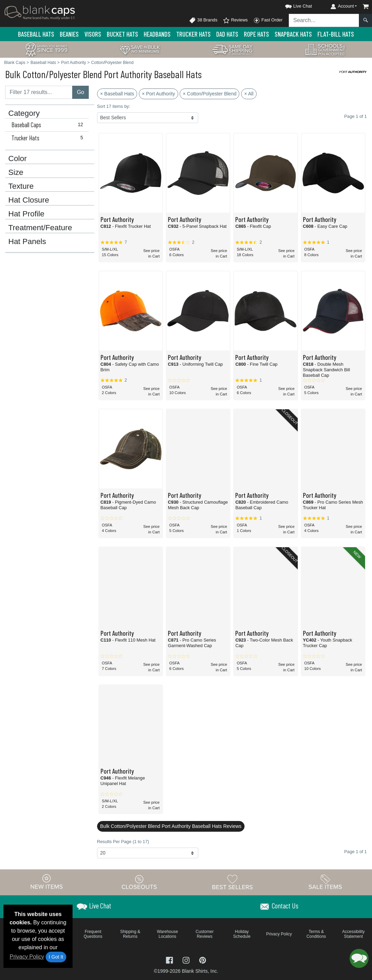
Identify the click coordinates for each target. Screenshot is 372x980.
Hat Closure (29, 200)
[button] (292, 5)
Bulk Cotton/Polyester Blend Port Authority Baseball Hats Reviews (171, 826)
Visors (93, 34)
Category (24, 113)
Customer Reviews (204, 934)
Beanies (69, 34)
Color (18, 159)
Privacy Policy (27, 957)
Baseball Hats (36, 34)
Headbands (157, 34)
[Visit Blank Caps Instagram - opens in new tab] (187, 960)
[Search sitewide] (324, 20)
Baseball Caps (49, 125)
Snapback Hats (293, 34)
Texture (21, 186)
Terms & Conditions (316, 934)
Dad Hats (227, 34)
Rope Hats (256, 34)
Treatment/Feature (40, 228)
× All (249, 94)
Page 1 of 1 (356, 852)
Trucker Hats (193, 34)
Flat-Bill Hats (336, 34)
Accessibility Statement (354, 934)
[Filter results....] (39, 92)
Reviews (235, 20)
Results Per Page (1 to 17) (123, 842)
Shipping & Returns (130, 934)
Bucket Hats (122, 34)
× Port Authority (159, 94)
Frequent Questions (93, 934)
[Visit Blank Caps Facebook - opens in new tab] (170, 960)
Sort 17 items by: (114, 106)
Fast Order (268, 20)
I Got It (56, 957)
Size (16, 172)
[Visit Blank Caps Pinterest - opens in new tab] (203, 960)
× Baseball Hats (117, 94)
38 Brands (203, 20)
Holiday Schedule (242, 934)
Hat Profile (26, 214)
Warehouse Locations (167, 934)
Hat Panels (27, 242)
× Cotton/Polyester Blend (209, 94)
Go (80, 92)
